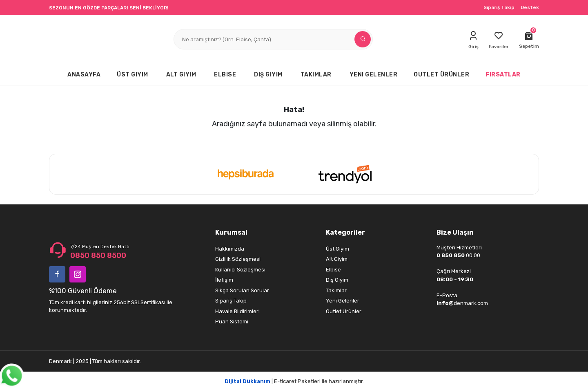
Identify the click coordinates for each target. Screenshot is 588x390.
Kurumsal (231, 232)
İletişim (224, 280)
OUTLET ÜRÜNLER (441, 75)
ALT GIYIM (181, 75)
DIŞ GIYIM (268, 75)
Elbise (333, 270)
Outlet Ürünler (344, 311)
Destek (530, 7)
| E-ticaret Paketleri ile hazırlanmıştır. (294, 381)
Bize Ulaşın (455, 232)
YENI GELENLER (374, 75)
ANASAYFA (84, 75)
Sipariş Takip (499, 7)
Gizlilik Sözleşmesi (238, 259)
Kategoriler (345, 232)
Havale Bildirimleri (237, 311)
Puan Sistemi (232, 322)
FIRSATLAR (503, 75)
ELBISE (225, 75)
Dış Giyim (337, 280)
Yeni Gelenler (343, 301)
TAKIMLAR (316, 75)
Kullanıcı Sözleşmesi (240, 270)
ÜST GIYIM (133, 75)
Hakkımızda (230, 249)
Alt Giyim (337, 259)
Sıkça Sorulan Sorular (242, 290)
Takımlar (336, 290)
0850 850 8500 (98, 256)
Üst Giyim (337, 249)
